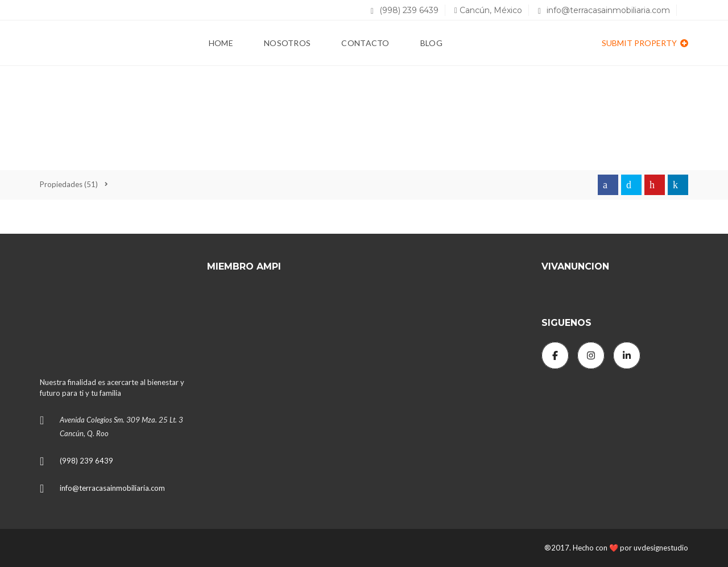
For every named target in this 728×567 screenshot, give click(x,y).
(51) (69, 184)
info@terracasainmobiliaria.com (604, 10)
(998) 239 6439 (405, 10)
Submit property (645, 43)
